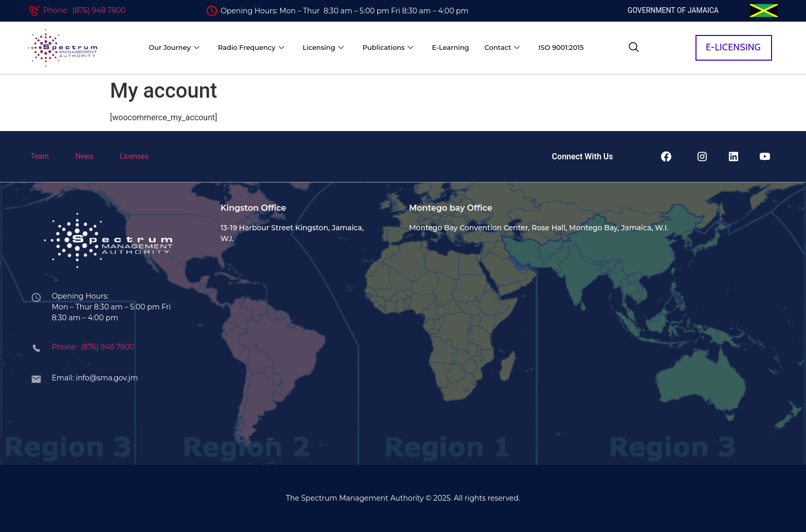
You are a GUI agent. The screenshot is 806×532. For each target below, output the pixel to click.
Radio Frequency (251, 48)
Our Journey (174, 48)
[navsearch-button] (634, 48)
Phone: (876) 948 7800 (85, 10)
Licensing (323, 48)
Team (40, 156)
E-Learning (450, 47)
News (85, 156)
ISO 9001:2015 (561, 47)
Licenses (134, 156)
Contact (502, 48)
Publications (388, 48)
